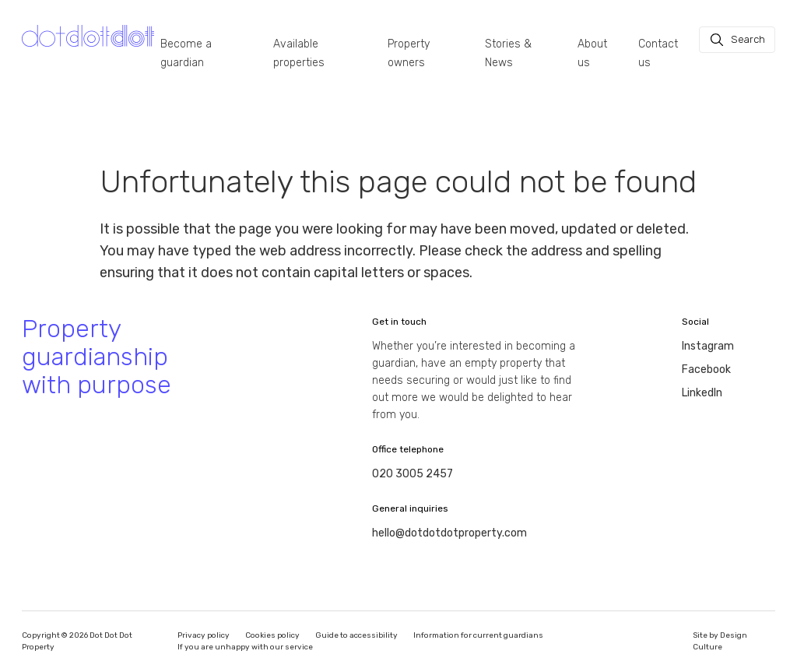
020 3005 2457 (413, 474)
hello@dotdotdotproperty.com (449, 533)
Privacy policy (204, 635)
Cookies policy (272, 635)
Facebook (706, 369)
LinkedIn (702, 393)
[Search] (737, 40)
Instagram (708, 346)
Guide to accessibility (356, 635)
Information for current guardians (478, 635)
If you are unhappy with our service (245, 647)
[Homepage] (88, 36)
